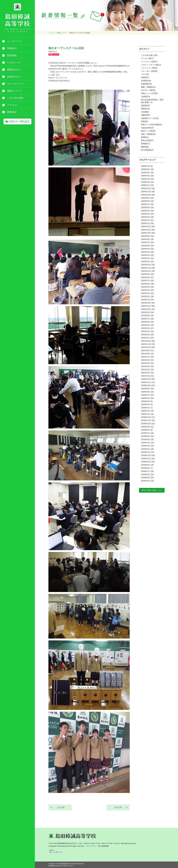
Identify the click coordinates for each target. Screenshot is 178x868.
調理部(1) (145, 137)
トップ (51, 33)
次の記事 (60, 807)
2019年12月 (148, 417)
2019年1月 (147, 452)
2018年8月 (147, 468)
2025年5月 (147, 211)
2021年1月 (147, 376)
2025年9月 (147, 198)
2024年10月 (148, 233)
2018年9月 (147, 465)
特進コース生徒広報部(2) (152, 125)
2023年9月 (147, 274)
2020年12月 (148, 379)
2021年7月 (147, 357)
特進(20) (145, 121)
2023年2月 (147, 296)
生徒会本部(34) (147, 128)
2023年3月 (147, 293)
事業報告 (12, 112)
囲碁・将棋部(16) (148, 87)
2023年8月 (147, 277)
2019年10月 (148, 424)
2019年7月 (147, 433)
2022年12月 (148, 303)
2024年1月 (147, 262)
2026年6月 (147, 169)
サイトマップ (91, 846)
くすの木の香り (16, 98)
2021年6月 (147, 360)
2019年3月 (147, 446)
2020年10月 (148, 385)
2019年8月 (147, 430)
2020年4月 (147, 404)
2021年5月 (147, 363)
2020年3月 (147, 408)
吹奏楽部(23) (146, 84)
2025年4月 (147, 214)
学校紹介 (12, 48)
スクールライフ (16, 84)
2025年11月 (148, 192)
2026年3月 (147, 179)
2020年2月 (147, 411)
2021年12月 (148, 341)
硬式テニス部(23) (148, 131)
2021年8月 (147, 354)
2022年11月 (148, 306)
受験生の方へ (14, 70)
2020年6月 (147, 398)
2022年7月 (147, 319)
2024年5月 (147, 249)
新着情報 (12, 55)
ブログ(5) (145, 74)
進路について (15, 91)
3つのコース (14, 63)
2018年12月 (148, 455)
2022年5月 (147, 325)
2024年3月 (147, 255)
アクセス (12, 105)
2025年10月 (148, 195)
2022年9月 (147, 312)
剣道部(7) (145, 77)
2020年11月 (148, 382)
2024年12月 (148, 227)
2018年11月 (148, 459)
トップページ (15, 41)
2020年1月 (147, 414)
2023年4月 (147, 290)
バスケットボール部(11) (151, 65)
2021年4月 (147, 366)
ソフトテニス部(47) (149, 62)
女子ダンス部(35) (148, 90)
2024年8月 (147, 239)
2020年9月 (147, 389)
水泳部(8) (145, 112)
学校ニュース (62, 33)
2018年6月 (147, 474)
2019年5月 (147, 440)
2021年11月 (148, 344)
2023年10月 (148, 271)
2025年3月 (147, 217)
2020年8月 (147, 392)
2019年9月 (147, 427)
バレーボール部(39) (149, 71)
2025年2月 (147, 220)
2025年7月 (147, 204)
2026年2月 (147, 182)
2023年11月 (148, 268)
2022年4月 (147, 328)
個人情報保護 (103, 846)
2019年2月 (147, 449)
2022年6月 (147, 322)
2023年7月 (147, 281)
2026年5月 (147, 173)
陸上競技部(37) (147, 150)
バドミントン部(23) (149, 68)
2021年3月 (147, 370)
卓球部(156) (146, 81)
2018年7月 (147, 471)
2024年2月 (147, 258)
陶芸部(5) (145, 147)
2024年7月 (147, 242)
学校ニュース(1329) (149, 93)
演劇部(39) (145, 115)
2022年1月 (147, 338)
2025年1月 (147, 223)
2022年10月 (148, 309)
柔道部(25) (145, 106)
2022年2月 (147, 335)
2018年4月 (147, 481)
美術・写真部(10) (148, 134)
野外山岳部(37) (147, 140)
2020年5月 (147, 401)
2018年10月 (148, 462)
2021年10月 (148, 347)
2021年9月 (147, 351)
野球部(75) (145, 144)
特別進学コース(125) (150, 118)
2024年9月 (147, 236)
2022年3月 (147, 331)
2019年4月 (147, 443)
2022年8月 (147, 315)
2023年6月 (147, 284)
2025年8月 (147, 201)
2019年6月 (147, 436)
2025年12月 (148, 188)
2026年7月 (147, 166)
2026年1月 (147, 185)
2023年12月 (148, 265)
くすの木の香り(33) (149, 55)
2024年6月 (147, 246)
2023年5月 (147, 287)
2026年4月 (147, 176)
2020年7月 (147, 395)
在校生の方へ (14, 77)
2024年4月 (147, 252)
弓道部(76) (145, 97)
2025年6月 (147, 207)
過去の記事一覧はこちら (152, 490)
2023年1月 (147, 300)
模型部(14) (145, 109)
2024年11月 (148, 230)
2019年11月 (148, 420)
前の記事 (119, 807)
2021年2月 (147, 373)
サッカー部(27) (147, 58)
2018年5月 (147, 478)
